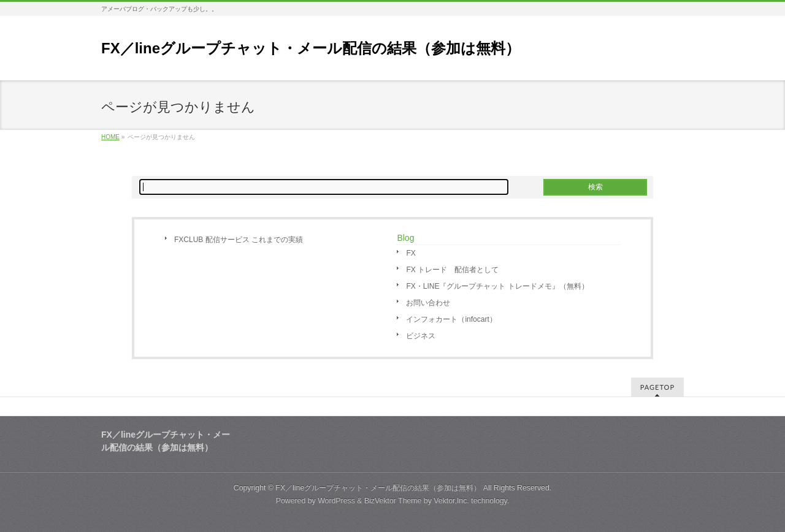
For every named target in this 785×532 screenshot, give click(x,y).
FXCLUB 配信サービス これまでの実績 (239, 240)
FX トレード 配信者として (452, 270)
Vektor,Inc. (451, 501)
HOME (110, 137)
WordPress (336, 501)
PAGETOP (657, 387)
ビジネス (421, 336)
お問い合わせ (428, 303)
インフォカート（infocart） (451, 319)
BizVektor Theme (393, 501)
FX (411, 253)
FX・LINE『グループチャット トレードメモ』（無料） (497, 286)
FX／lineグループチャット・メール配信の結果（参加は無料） (311, 48)
